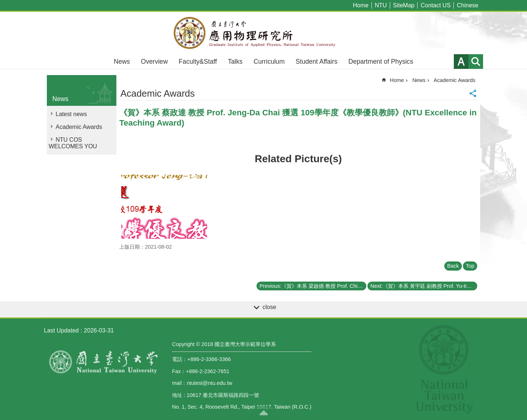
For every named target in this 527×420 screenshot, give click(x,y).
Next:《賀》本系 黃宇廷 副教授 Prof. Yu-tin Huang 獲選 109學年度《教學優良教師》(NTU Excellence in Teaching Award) (424, 286)
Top (470, 266)
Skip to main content (4, 4)
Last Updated (61, 330)
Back (453, 266)
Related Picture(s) (298, 159)
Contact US (436, 5)
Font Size (461, 62)
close (269, 307)
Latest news (71, 114)
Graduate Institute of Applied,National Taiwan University (263, 33)
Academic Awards (79, 127)
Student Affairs (317, 62)
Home (361, 5)
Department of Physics (381, 62)
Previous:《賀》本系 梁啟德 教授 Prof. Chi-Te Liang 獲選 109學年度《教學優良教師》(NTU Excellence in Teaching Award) (313, 286)
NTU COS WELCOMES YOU (73, 143)
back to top (263, 413)
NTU (381, 5)
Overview (154, 62)
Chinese (468, 5)
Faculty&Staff (198, 62)
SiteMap (404, 5)
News (122, 62)
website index (476, 62)
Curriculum (269, 62)
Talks (235, 62)
